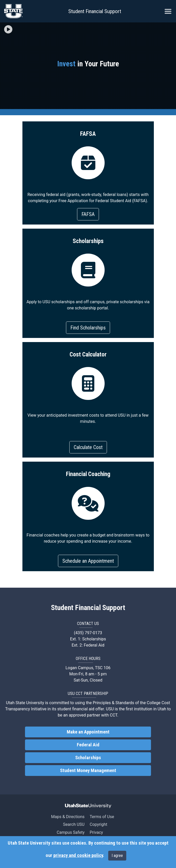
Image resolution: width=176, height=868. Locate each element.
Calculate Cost (88, 447)
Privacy (96, 832)
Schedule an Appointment (88, 561)
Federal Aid (88, 745)
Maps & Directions (68, 817)
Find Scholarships (88, 328)
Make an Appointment (88, 732)
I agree (117, 856)
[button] (8, 30)
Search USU (74, 824)
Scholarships (88, 758)
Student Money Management (88, 771)
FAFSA (88, 214)
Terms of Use (102, 817)
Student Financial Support (95, 11)
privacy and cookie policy (78, 855)
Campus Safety (71, 832)
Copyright (98, 824)
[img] (8, 29)
